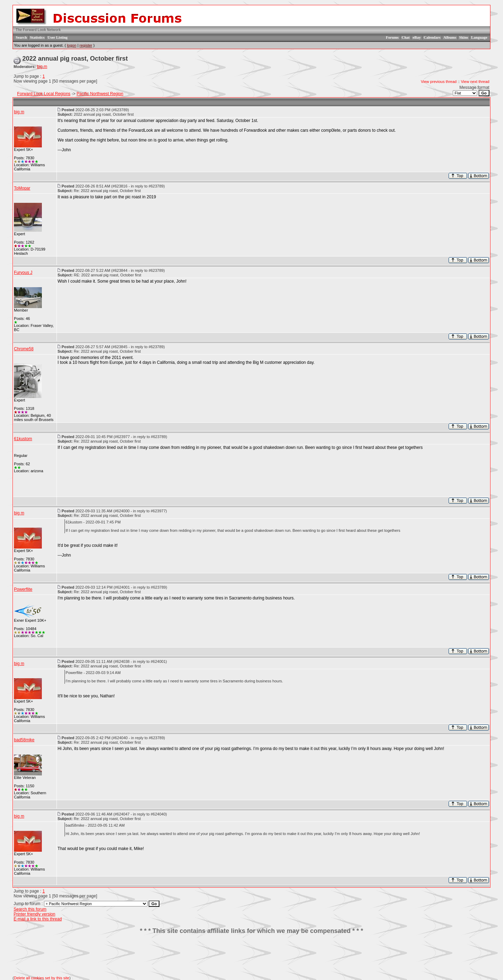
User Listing (58, 37)
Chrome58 (24, 349)
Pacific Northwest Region (100, 94)
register (86, 45)
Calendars (432, 37)
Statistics (37, 37)
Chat (406, 37)
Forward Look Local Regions (44, 94)
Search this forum (30, 909)
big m (42, 67)
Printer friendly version (34, 914)
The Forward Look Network (38, 30)
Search (21, 37)
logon (72, 45)
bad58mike (24, 740)
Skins (464, 37)
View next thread (475, 82)
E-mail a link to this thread (38, 919)
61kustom (23, 439)
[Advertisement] (251, 955)
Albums (450, 37)
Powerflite (23, 589)
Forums (392, 37)
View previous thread (439, 82)
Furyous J (23, 273)
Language (479, 37)
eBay (417, 37)
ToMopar (22, 188)
